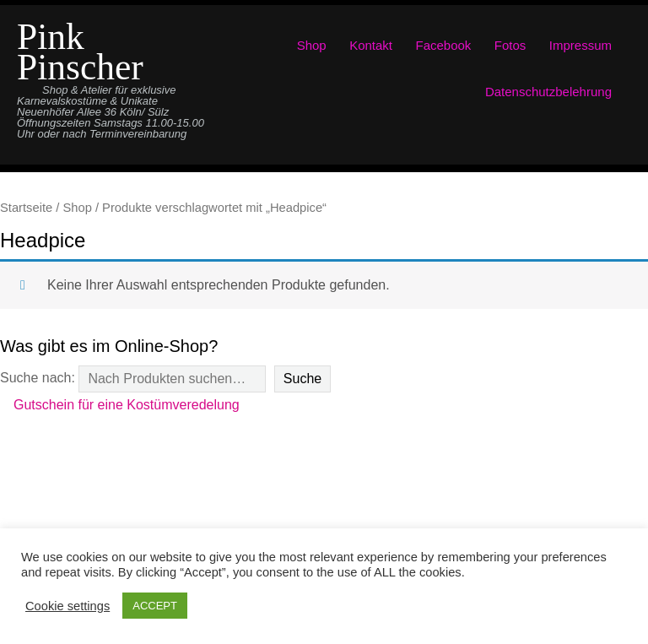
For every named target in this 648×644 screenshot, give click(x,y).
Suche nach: (38, 378)
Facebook (444, 45)
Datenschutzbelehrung (548, 92)
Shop (312, 45)
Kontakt (371, 45)
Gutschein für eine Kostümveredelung (127, 405)
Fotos (510, 45)
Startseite (26, 208)
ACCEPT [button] (155, 606)
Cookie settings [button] (67, 606)
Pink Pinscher (80, 51)
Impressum (580, 45)
